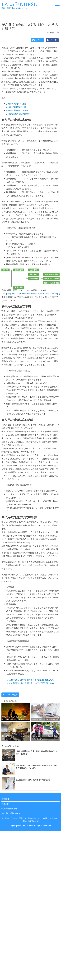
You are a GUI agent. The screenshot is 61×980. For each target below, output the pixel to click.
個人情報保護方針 (9, 809)
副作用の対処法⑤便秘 (16, 104)
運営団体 (5, 799)
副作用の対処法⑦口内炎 (17, 110)
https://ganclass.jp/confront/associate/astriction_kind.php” (31, 294)
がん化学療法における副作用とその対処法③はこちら (31, 680)
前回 (3, 89)
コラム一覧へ (10, 695)
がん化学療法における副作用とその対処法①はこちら (31, 683)
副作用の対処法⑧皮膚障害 (18, 114)
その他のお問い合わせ (11, 813)
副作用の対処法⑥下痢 (16, 107)
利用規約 (5, 804)
